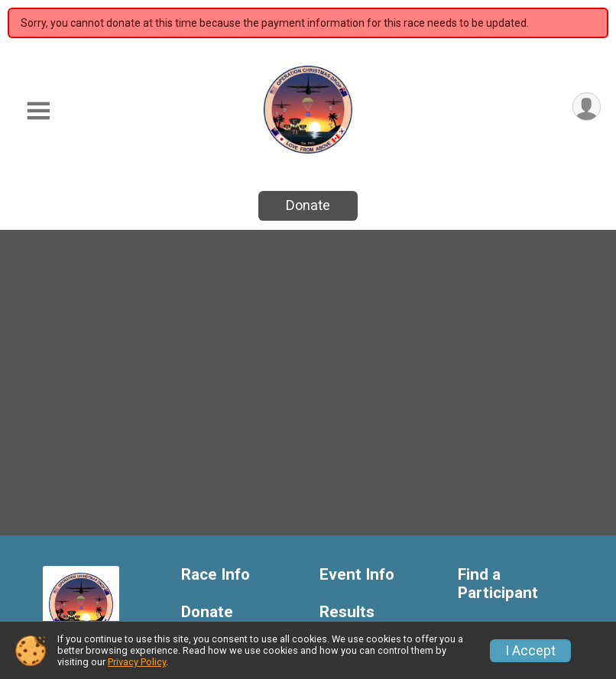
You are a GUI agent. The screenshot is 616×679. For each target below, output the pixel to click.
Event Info (357, 575)
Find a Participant (498, 584)
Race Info (216, 575)
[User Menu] (587, 107)
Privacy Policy (137, 662)
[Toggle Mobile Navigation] (38, 111)
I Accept (530, 651)
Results (347, 612)
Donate (308, 205)
